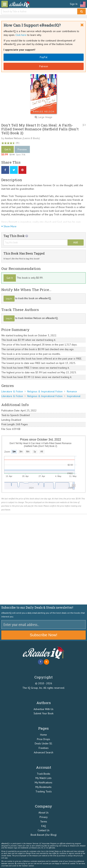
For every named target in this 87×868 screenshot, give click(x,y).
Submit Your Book (43, 713)
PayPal (44, 57)
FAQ (44, 826)
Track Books (43, 774)
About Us (43, 813)
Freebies (44, 748)
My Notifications (43, 782)
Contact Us (44, 830)
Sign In (74, 4)
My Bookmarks (43, 787)
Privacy (44, 817)
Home (43, 735)
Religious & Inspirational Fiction (45, 391)
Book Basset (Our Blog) (44, 835)
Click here (21, 35)
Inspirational (74, 396)
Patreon (44, 66)
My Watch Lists (43, 778)
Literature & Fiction (12, 391)
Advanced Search (43, 752)
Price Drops (43, 739)
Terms (44, 821)
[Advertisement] (43, 559)
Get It (8, 149)
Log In (9, 299)
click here (5, 866)
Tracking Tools (44, 791)
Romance (72, 391)
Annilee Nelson (13, 138)
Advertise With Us (43, 709)
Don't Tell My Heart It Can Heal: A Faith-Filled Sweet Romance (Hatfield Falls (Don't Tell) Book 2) (40, 129)
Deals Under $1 (43, 743)
